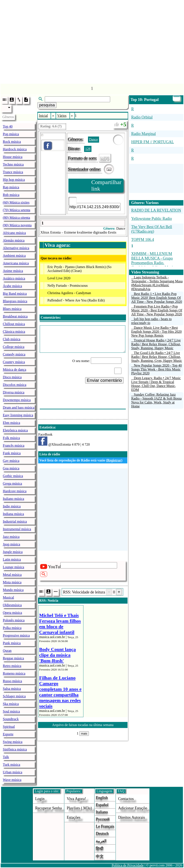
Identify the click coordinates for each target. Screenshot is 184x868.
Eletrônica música (15, 430)
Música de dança (15, 370)
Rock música (12, 142)
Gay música (11, 461)
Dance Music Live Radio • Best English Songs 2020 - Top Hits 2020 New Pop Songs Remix (156, 332)
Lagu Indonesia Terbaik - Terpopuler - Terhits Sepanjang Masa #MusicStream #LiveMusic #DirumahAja (157, 283)
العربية (101, 841)
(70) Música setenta (17, 210)
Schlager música (14, 696)
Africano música (14, 233)
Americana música (16, 263)
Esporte (8, 734)
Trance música (13, 172)
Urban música (12, 772)
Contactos (126, 799)
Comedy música (14, 354)
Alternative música (16, 248)
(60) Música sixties (16, 202)
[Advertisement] (92, 41)
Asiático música (14, 278)
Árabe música (12, 286)
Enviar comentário (104, 380)
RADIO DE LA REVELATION (156, 210)
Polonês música (14, 620)
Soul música (11, 711)
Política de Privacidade (128, 865)
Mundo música (13, 590)
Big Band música (15, 294)
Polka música (12, 628)
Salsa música (12, 689)
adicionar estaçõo (133, 808)
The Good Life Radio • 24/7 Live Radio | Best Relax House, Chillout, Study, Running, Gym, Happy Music (157, 357)
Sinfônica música (15, 749)
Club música (12, 339)
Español (102, 805)
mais (84, 734)
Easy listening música (18, 415)
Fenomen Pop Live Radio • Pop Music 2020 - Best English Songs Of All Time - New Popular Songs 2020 (157, 310)
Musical (8, 597)
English (102, 798)
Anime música (13, 271)
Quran (7, 651)
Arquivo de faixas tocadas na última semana (83, 725)
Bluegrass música (15, 301)
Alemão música (14, 240)
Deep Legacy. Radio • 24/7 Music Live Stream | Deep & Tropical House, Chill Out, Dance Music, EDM (156, 384)
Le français (105, 826)
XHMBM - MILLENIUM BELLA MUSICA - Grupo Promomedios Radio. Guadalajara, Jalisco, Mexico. (154, 261)
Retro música (12, 666)
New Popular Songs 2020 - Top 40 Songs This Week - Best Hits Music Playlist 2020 (157, 369)
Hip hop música (14, 180)
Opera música (12, 613)
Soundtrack (11, 719)
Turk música (12, 765)
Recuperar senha (48, 808)
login (40, 799)
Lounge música (13, 567)
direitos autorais (132, 817)
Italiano (102, 812)
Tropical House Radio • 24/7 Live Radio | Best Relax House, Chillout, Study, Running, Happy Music (156, 344)
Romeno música (14, 673)
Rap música (11, 187)
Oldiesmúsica (12, 605)
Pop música (11, 134)
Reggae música (13, 658)
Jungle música (13, 552)
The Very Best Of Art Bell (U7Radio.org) (152, 229)
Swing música (13, 742)
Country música (14, 362)
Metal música (12, 575)
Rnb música (11, 195)
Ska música (11, 704)
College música (14, 347)
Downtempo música (17, 400)
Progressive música (16, 635)
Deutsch (102, 833)
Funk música (12, 453)
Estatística (47, 427)
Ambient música (14, 256)
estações (74, 817)
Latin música (12, 559)
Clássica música (14, 332)
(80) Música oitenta (16, 218)
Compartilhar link (106, 185)
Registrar (114, 460)
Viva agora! (76, 799)
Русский (103, 819)
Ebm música (12, 423)
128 (88, 149)
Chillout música (14, 324)
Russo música (12, 681)
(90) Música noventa (17, 225)
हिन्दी (100, 849)
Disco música (12, 377)
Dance (94, 139)
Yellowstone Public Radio (152, 219)
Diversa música (14, 392)
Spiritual (9, 727)
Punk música (12, 643)
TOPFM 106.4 (143, 240)
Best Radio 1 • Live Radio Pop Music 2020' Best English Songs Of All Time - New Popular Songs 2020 (157, 298)
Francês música (14, 446)
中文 (100, 856)
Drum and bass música (19, 408)
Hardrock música (15, 149)
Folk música (11, 438)
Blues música (12, 309)
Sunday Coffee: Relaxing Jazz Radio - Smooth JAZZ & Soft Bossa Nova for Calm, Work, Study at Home (156, 400)
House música (13, 157)
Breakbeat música (15, 316)
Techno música (13, 164)
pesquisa (47, 105)
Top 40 (8, 126)
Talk (6, 757)
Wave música (12, 780)
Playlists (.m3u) (79, 808)
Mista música (12, 582)
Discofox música (15, 385)
